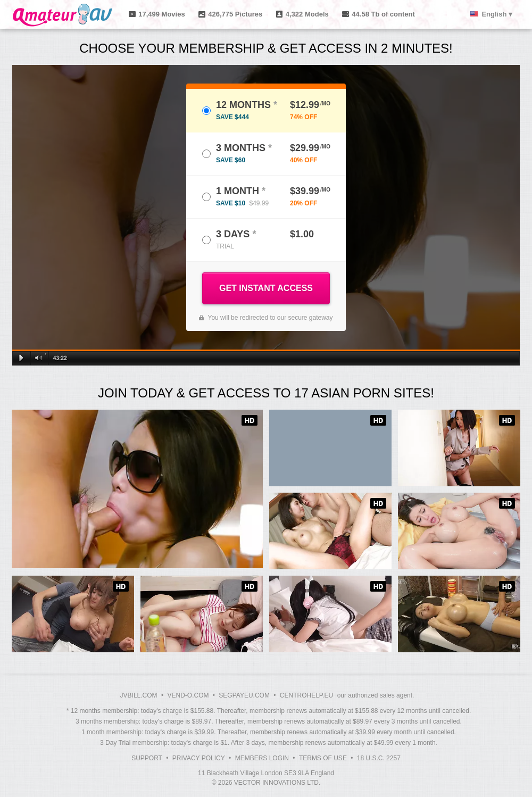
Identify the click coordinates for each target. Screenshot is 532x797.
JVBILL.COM (139, 695)
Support (147, 758)
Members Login (262, 758)
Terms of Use (323, 758)
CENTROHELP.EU (306, 695)
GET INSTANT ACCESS (266, 288)
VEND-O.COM (188, 695)
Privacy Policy (199, 758)
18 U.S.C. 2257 (379, 758)
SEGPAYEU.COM (244, 695)
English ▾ (497, 14)
